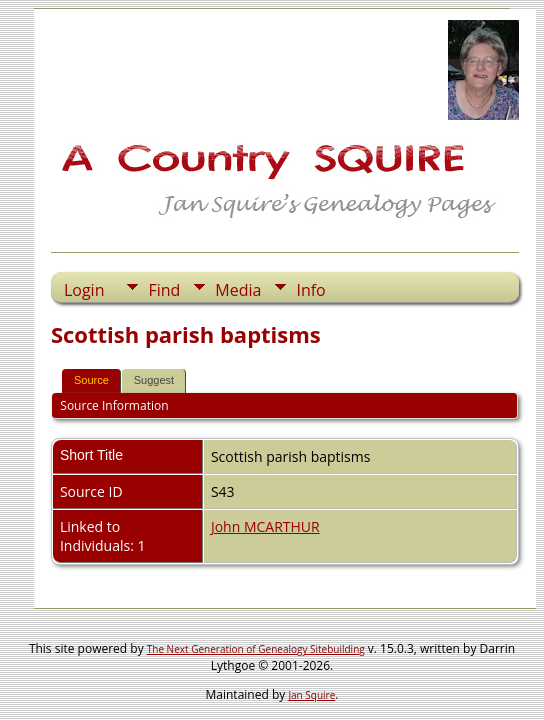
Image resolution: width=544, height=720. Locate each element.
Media (238, 290)
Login (84, 290)
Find (164, 290)
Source (91, 380)
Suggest (154, 380)
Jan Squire (311, 695)
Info (310, 290)
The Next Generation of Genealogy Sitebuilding (256, 649)
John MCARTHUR (265, 526)
